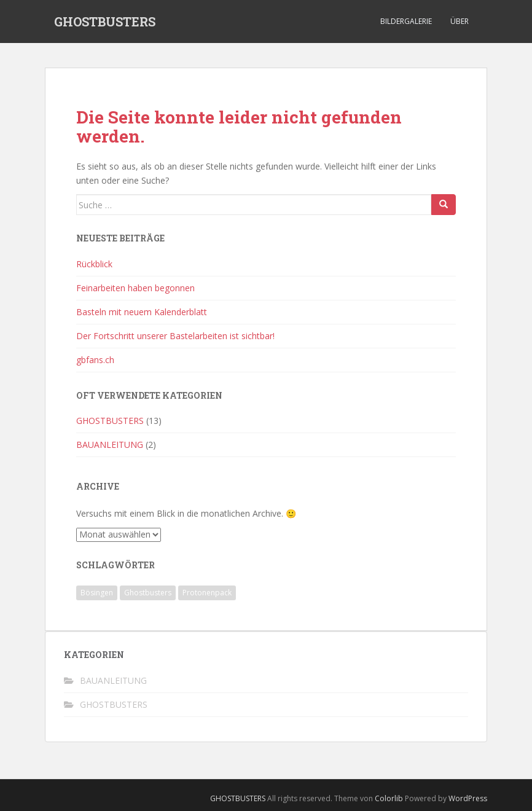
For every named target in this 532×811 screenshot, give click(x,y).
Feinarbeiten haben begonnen (135, 288)
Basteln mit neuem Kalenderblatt (142, 312)
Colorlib (389, 798)
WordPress (468, 798)
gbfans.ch (95, 360)
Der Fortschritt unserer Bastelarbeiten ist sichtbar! (175, 336)
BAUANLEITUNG (110, 445)
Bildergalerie (406, 21)
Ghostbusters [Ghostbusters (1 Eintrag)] (148, 593)
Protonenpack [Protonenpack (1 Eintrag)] (207, 593)
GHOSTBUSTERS (105, 22)
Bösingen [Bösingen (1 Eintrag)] (97, 593)
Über (460, 21)
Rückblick (94, 264)
